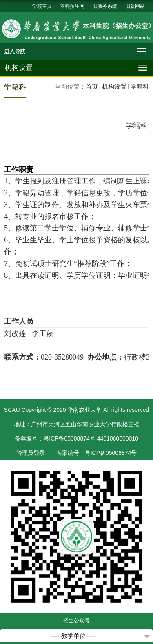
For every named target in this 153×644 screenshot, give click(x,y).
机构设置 (114, 86)
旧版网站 (135, 6)
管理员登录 (31, 453)
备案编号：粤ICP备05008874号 (97, 453)
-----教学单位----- (73, 636)
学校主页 (42, 6)
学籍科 (140, 86)
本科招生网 (72, 6)
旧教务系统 (105, 6)
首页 (92, 86)
